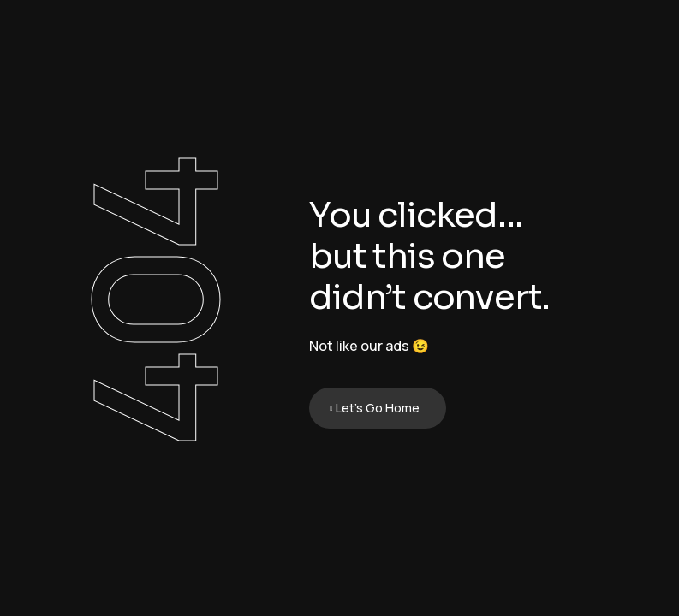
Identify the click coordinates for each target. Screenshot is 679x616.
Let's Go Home (378, 408)
